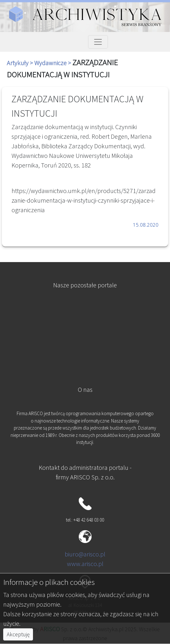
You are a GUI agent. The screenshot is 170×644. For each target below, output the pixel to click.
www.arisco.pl (85, 564)
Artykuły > (20, 63)
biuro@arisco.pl (85, 554)
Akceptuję (18, 634)
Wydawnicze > (53, 63)
